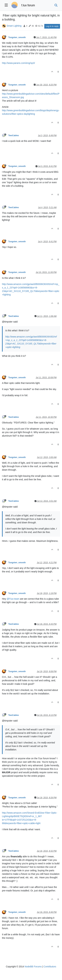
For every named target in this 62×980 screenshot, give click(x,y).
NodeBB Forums (33, 967)
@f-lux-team (13, 599)
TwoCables (14, 135)
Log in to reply (52, 26)
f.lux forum (28, 5)
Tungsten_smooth (17, 37)
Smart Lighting (14, 26)
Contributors (50, 967)
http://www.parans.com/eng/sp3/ (18, 63)
